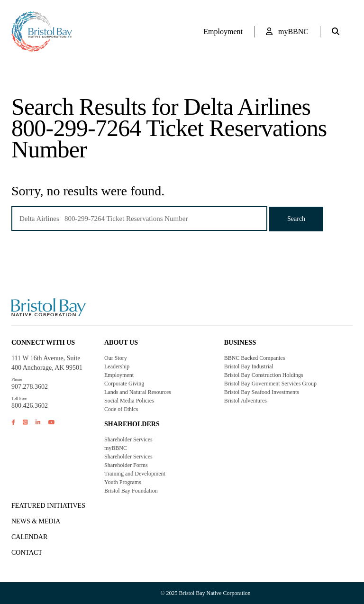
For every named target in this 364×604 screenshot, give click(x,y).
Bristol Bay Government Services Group (270, 384)
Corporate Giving (124, 384)
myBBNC (287, 32)
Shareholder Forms (126, 465)
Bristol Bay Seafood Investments (262, 392)
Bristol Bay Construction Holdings (264, 375)
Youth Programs (123, 482)
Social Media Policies (129, 401)
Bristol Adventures (246, 401)
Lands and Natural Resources (138, 392)
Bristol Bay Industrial (249, 366)
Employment (223, 32)
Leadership (117, 366)
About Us (121, 343)
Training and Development (135, 474)
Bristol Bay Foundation (131, 491)
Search (296, 219)
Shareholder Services (128, 439)
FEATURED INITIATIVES (48, 506)
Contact (27, 553)
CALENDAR (29, 537)
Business (240, 343)
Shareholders (132, 424)
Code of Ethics (121, 409)
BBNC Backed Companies (255, 358)
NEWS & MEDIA (36, 521)
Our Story (116, 358)
